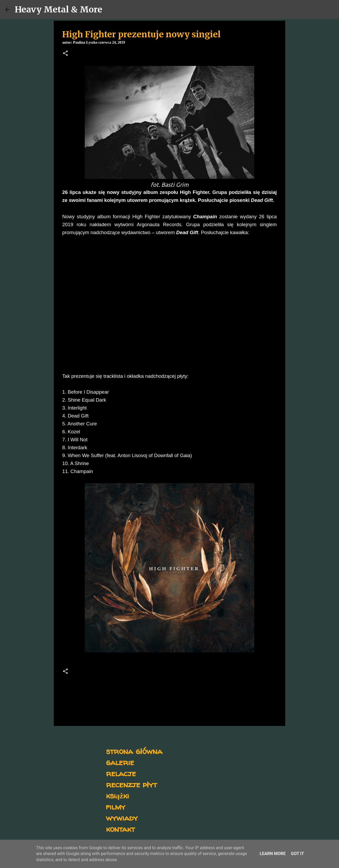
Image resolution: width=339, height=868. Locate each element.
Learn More (273, 854)
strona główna (134, 751)
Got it (297, 854)
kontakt (120, 829)
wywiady (122, 818)
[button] (65, 54)
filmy (116, 806)
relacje (121, 773)
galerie (120, 762)
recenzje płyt (131, 784)
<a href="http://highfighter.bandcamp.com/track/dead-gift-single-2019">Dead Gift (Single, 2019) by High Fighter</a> (109, 303)
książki (117, 795)
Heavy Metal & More (59, 10)
